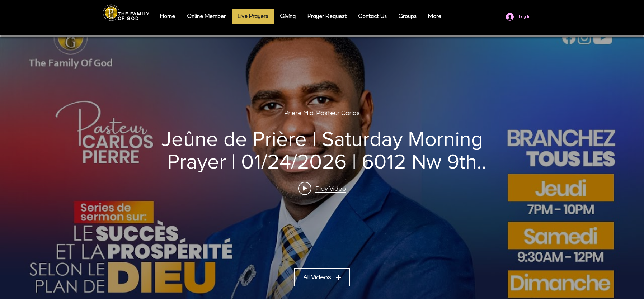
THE (124, 14)
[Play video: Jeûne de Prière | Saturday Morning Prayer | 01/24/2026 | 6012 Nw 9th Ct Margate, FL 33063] (322, 189)
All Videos (322, 277)
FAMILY (140, 14)
